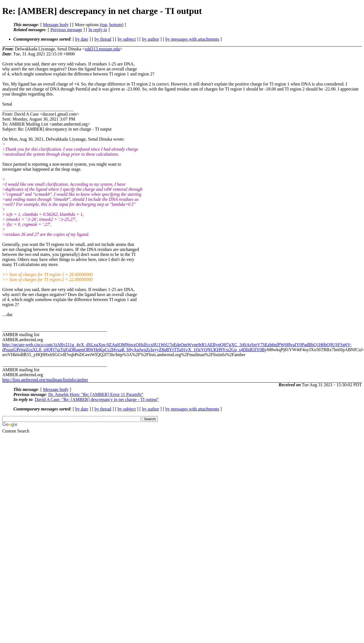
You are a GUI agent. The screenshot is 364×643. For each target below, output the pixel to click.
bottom (115, 25)
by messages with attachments (192, 39)
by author (151, 39)
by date (82, 39)
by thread (103, 39)
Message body (56, 25)
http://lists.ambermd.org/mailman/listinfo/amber (45, 380)
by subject (127, 39)
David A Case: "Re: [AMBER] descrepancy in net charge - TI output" (97, 399)
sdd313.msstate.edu (102, 49)
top (104, 25)
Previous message (66, 30)
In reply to (98, 30)
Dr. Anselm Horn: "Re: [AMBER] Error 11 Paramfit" (96, 394)
